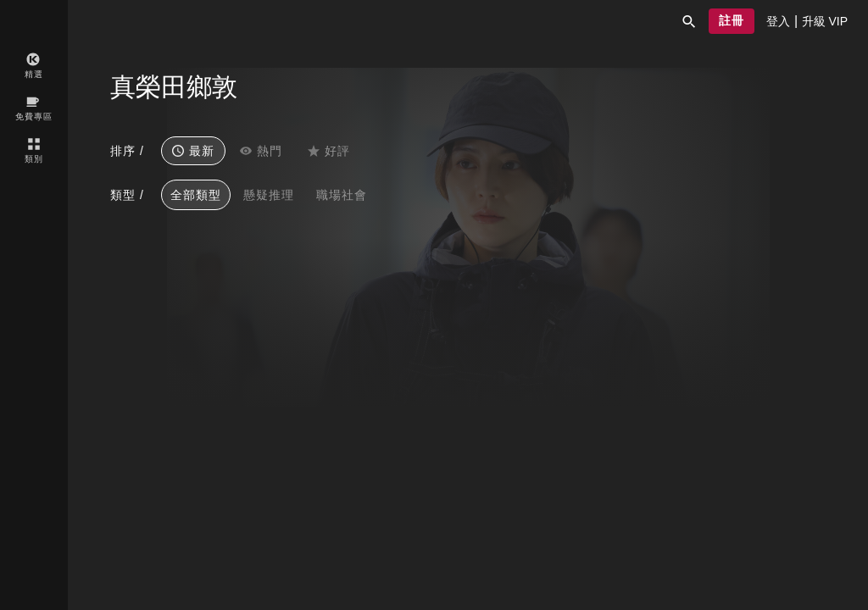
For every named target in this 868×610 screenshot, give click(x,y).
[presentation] (778, 21)
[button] (689, 21)
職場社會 (342, 195)
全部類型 (196, 195)
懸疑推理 (269, 195)
